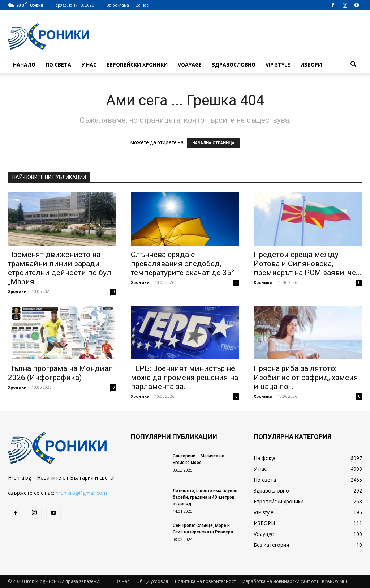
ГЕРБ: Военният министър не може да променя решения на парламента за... (184, 378)
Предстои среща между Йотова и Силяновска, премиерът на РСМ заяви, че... (307, 264)
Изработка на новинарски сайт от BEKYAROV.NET (295, 581)
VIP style (278, 65)
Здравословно (234, 65)
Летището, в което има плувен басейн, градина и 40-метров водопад (205, 497)
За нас (142, 5)
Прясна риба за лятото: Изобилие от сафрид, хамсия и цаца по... (306, 378)
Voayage (190, 65)
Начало (24, 65)
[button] (353, 65)
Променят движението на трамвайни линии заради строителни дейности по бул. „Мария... (61, 268)
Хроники (17, 291)
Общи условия (152, 581)
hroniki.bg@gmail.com (81, 493)
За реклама (118, 5)
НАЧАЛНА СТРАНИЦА (213, 143)
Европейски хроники (137, 65)
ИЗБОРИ (311, 65)
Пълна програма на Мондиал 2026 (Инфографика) (61, 373)
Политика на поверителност (205, 581)
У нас (89, 65)
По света (58, 65)
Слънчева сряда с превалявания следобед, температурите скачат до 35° (182, 264)
